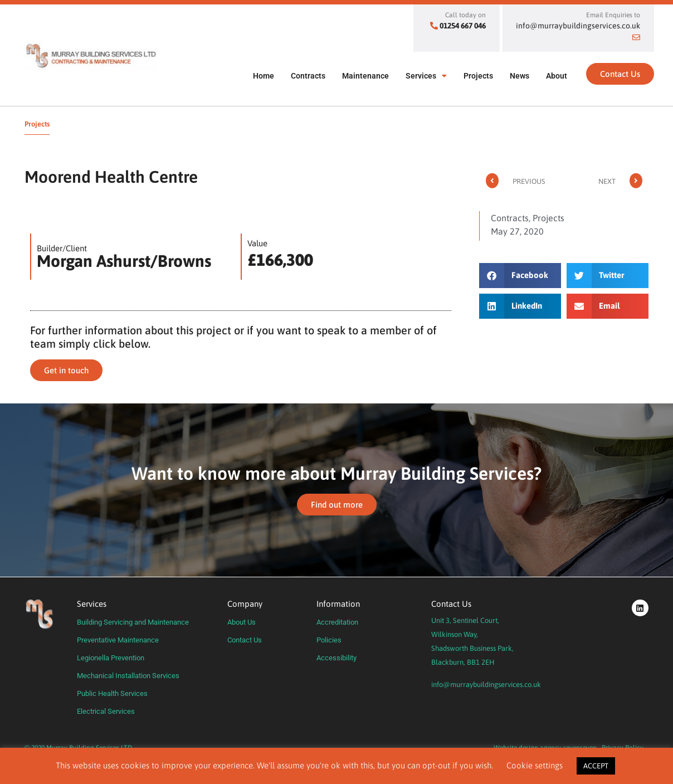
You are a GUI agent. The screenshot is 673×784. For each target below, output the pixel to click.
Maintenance (365, 76)
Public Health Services (112, 693)
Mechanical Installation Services (128, 676)
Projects (478, 76)
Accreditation (337, 622)
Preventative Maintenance (118, 640)
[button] (520, 276)
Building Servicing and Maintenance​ (133, 622)
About (557, 76)
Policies (329, 640)
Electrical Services (106, 711)
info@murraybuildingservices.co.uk (486, 685)
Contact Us (245, 640)
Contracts (308, 76)
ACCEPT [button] (596, 766)
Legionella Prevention (111, 658)
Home (264, 76)
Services (426, 76)
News (520, 76)
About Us (242, 622)
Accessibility (336, 658)
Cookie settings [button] (535, 765)
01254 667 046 (463, 26)
